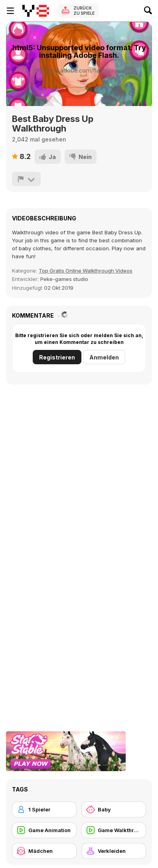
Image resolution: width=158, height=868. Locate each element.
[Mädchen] (44, 851)
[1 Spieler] (44, 809)
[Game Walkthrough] (114, 830)
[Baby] (114, 809)
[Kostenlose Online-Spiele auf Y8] (36, 11)
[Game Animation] (44, 830)
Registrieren (57, 357)
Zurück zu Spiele (84, 11)
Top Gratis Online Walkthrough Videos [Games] (86, 271)
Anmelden (104, 357)
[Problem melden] (26, 179)
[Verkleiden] (114, 851)
